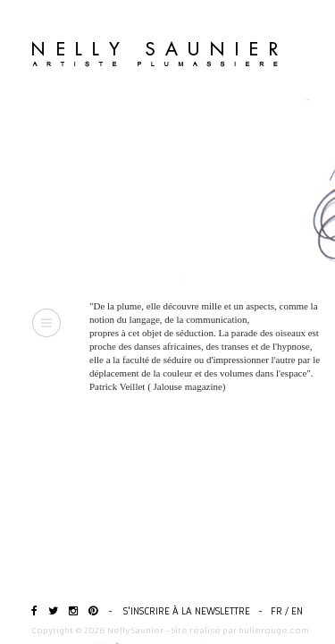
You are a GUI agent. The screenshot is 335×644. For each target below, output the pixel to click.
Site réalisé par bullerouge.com (240, 630)
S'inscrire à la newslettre (187, 611)
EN (297, 611)
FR (276, 611)
